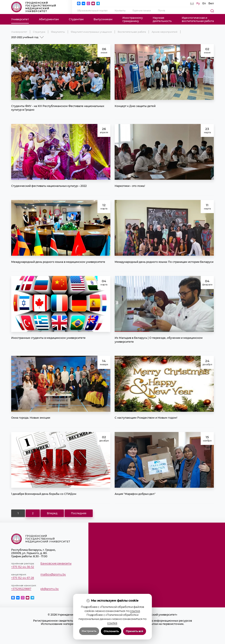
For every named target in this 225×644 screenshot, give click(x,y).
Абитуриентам (49, 19)
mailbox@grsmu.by (53, 574)
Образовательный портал (92, 11)
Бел (211, 3)
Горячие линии (142, 11)
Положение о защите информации (113, 627)
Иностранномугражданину (133, 19)
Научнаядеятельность (162, 19)
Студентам (76, 19)
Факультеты (58, 32)
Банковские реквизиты (56, 563)
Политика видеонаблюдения (113, 634)
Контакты (120, 11)
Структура (39, 32)
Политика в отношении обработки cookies (112, 630)
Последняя (79, 513)
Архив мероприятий (165, 32)
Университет (20, 19)
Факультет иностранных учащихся (91, 32)
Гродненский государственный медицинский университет (34, 7)
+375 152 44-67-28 (23, 578)
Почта (161, 11)
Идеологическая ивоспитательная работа (198, 19)
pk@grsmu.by (50, 589)
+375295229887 (21, 589)
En (204, 3)
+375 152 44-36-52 (23, 567)
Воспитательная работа (132, 32)
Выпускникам (103, 19)
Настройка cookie (113, 637)
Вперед (52, 513)
